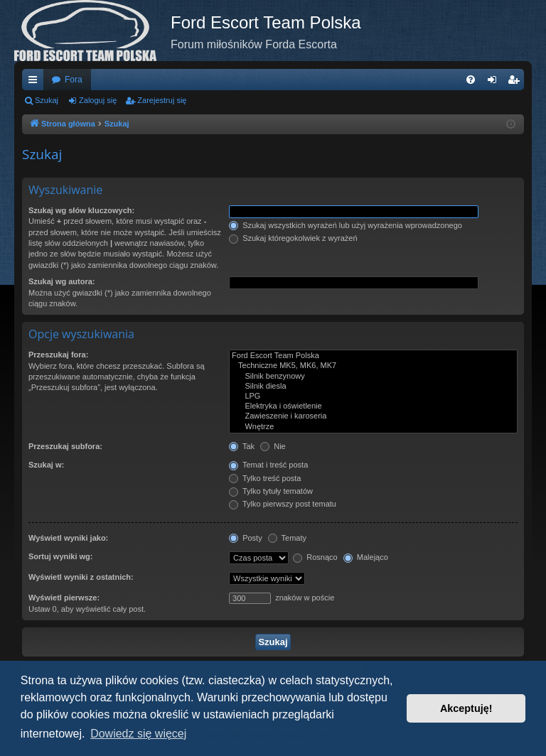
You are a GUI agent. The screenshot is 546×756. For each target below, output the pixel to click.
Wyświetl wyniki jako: (68, 538)
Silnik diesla (373, 387)
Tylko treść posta (265, 478)
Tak (242, 446)
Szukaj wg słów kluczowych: (81, 210)
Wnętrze (373, 427)
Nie (273, 446)
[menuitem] (471, 80)
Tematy (287, 538)
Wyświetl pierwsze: (64, 598)
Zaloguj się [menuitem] (495, 82)
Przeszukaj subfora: (65, 446)
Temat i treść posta (268, 465)
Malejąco (366, 557)
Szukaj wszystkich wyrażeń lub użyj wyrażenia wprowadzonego (346, 225)
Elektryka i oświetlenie (373, 406)
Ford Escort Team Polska (373, 356)
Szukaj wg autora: (62, 281)
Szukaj (47, 100)
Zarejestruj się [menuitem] (516, 82)
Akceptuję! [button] (466, 708)
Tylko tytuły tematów (271, 491)
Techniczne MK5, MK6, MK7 (373, 366)
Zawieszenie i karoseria (373, 416)
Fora (74, 80)
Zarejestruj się (162, 100)
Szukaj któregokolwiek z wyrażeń (293, 238)
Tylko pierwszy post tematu (283, 504)
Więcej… (36, 82)
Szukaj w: (46, 465)
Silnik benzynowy (373, 377)
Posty (246, 538)
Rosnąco (315, 557)
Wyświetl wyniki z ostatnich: (81, 577)
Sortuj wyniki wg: (60, 556)
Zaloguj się (98, 100)
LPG (373, 396)
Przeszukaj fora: (58, 355)
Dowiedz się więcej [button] (138, 734)
